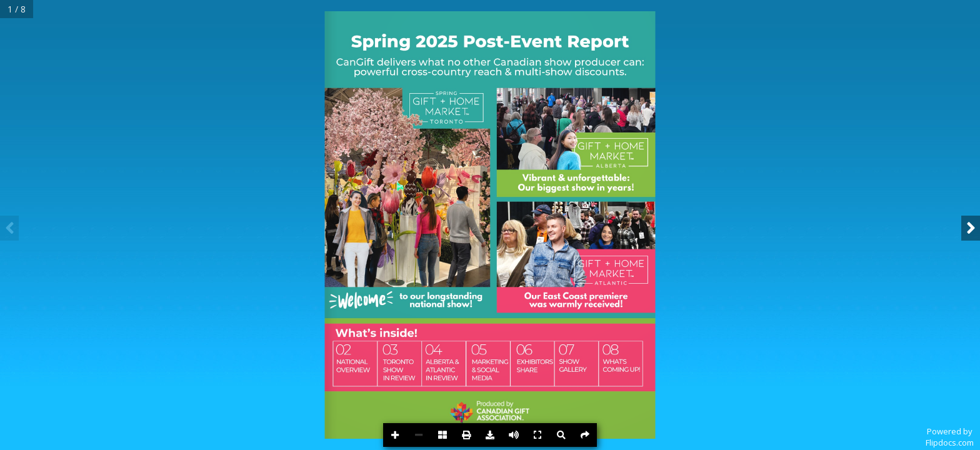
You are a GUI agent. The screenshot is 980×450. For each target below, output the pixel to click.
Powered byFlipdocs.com (950, 437)
